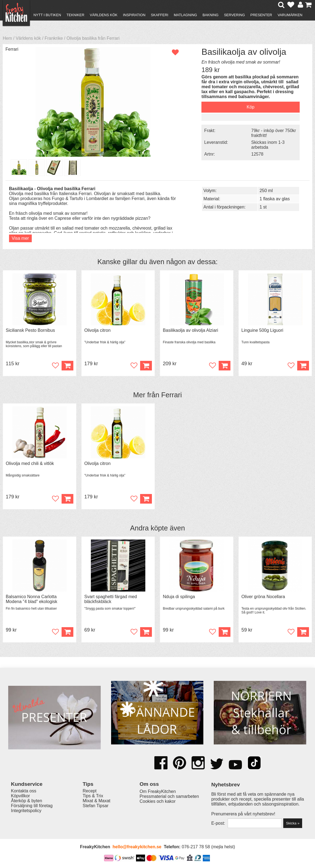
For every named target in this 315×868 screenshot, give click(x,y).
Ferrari (12, 49)
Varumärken (290, 15)
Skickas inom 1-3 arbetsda (268, 145)
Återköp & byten (27, 801)
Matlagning (185, 15)
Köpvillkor (20, 796)
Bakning (211, 15)
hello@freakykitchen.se (137, 847)
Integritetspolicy (26, 811)
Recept (90, 791)
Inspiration (134, 15)
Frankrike (54, 38)
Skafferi (160, 15)
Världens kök (104, 15)
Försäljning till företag (32, 806)
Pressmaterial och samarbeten (169, 796)
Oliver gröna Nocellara (263, 597)
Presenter (261, 15)
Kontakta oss (24, 791)
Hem (7, 38)
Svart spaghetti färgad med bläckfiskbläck (111, 599)
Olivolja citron (97, 330)
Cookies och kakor (158, 801)
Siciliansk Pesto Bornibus (30, 330)
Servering (234, 15)
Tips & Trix (93, 796)
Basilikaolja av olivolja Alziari (190, 330)
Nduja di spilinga (179, 597)
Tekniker (75, 15)
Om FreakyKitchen (158, 791)
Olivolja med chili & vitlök (30, 463)
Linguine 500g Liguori (262, 330)
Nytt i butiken (47, 15)
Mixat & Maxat (96, 801)
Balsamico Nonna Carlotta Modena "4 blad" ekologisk (31, 599)
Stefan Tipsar (96, 806)
